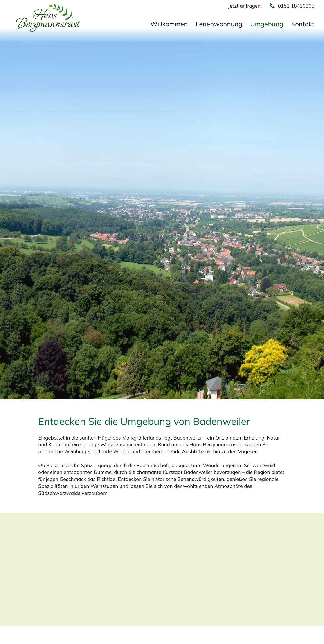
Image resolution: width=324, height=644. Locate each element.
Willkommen (169, 24)
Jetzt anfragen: (245, 6)
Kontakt (303, 24)
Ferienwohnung (219, 24)
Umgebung (267, 24)
